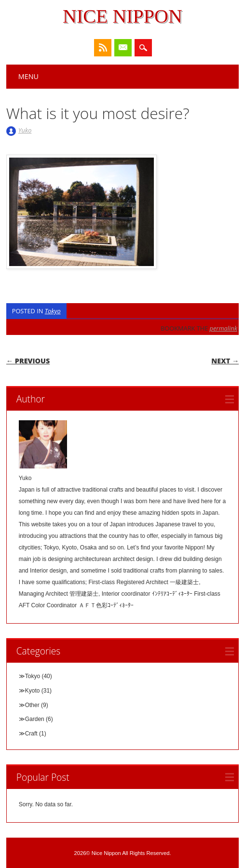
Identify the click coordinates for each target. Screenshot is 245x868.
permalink (224, 328)
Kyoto (33, 691)
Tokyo (53, 311)
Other (32, 705)
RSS (103, 48)
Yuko (25, 130)
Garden (35, 719)
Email (123, 48)
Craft (31, 734)
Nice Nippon (122, 16)
